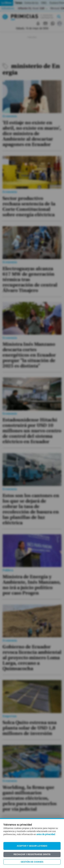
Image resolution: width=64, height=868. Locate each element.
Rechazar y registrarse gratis (32, 854)
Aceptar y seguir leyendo (32, 846)
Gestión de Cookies (32, 862)
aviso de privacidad (46, 834)
